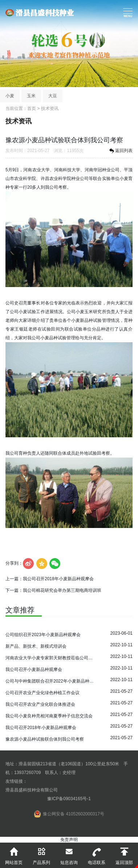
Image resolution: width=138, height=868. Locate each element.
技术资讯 (50, 108)
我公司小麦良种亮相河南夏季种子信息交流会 (49, 716)
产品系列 (41, 854)
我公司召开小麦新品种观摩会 (34, 670)
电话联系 (97, 854)
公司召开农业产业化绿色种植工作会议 (42, 693)
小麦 (10, 96)
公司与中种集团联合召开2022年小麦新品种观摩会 (50, 681)
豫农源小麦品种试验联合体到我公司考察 (45, 739)
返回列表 (120, 151)
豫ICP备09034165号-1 (69, 799)
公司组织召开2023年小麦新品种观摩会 (43, 635)
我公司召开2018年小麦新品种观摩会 (58, 579)
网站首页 (14, 854)
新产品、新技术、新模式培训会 (36, 646)
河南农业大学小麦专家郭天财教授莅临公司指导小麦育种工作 (50, 658)
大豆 (53, 96)
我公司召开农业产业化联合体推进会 (40, 704)
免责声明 (69, 840)
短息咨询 (69, 854)
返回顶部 (124, 854)
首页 (32, 108)
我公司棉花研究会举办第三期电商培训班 (62, 590)
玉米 (31, 96)
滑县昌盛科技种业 (40, 13)
